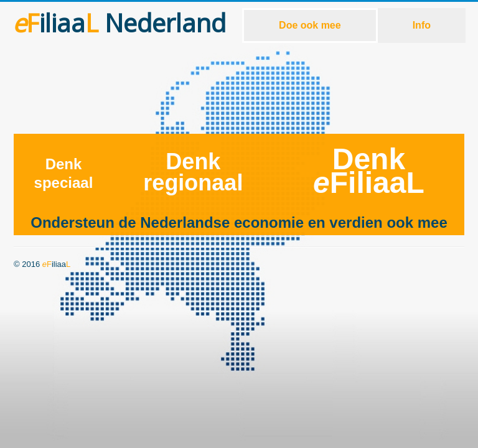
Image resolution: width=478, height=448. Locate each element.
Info (422, 25)
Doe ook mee (310, 25)
